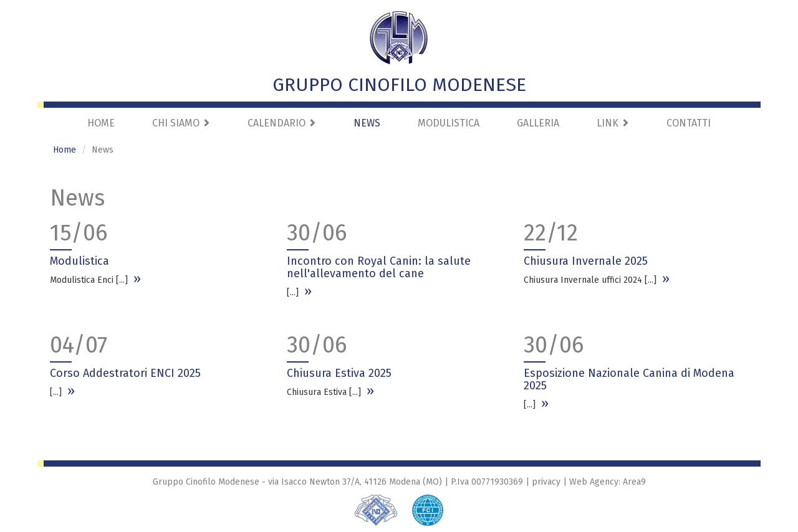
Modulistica (449, 123)
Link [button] (613, 123)
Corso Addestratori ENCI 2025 (125, 373)
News (367, 123)
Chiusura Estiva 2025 (339, 373)
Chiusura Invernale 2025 (586, 261)
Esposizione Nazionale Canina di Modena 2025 (629, 379)
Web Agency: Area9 (608, 482)
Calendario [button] (282, 123)
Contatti (689, 123)
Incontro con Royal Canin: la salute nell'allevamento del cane (379, 267)
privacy (546, 482)
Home (101, 123)
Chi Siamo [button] (181, 123)
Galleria (538, 123)
